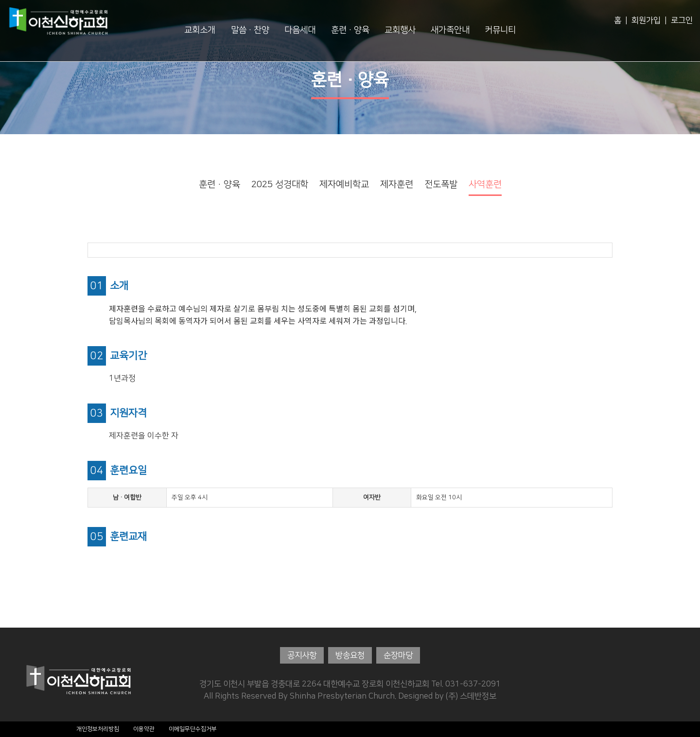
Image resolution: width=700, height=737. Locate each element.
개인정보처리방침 (98, 729)
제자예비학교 (344, 184)
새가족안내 (450, 30)
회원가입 (646, 20)
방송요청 (350, 655)
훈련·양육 (350, 30)
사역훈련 (485, 184)
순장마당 (398, 655)
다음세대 (300, 30)
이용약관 (144, 729)
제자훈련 (397, 184)
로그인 (682, 20)
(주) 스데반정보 (471, 696)
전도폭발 (441, 184)
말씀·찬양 (250, 30)
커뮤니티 (500, 30)
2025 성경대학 (280, 184)
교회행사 (400, 30)
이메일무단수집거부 (193, 729)
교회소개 (200, 30)
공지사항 (302, 655)
